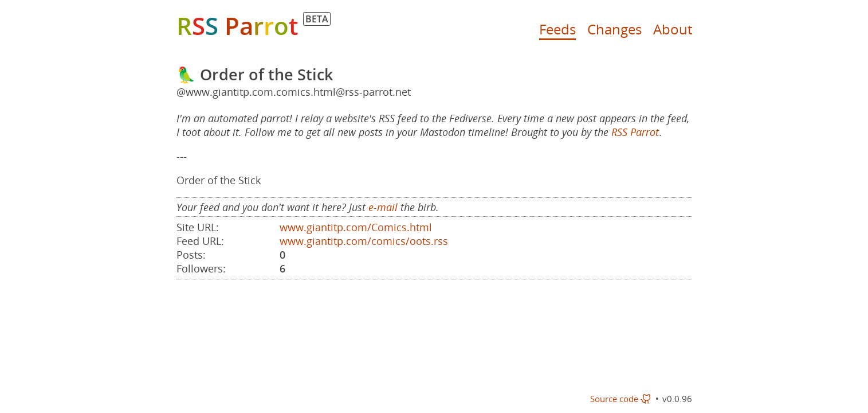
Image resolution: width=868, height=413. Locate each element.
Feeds (557, 29)
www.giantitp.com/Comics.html (356, 227)
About (673, 29)
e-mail (383, 207)
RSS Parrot (635, 132)
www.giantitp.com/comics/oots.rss (364, 241)
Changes (614, 29)
